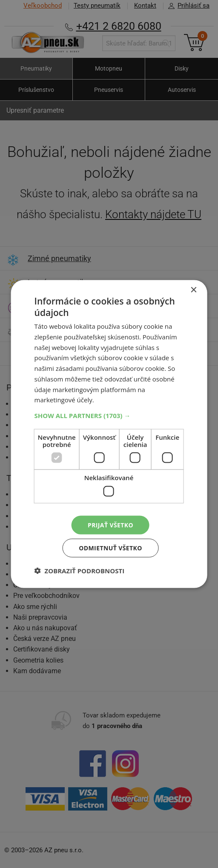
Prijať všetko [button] (110, 525)
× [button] (193, 290)
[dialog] (109, 434)
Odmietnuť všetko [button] (110, 548)
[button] (109, 416)
